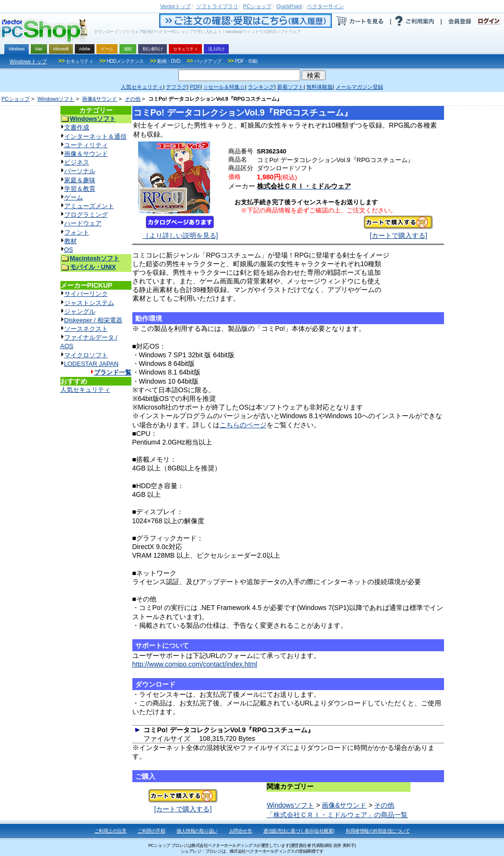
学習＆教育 (80, 189)
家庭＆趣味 (80, 180)
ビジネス (77, 162)
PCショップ (16, 99)
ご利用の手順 (151, 831)
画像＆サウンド (86, 154)
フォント (77, 232)
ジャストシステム (89, 303)
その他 (133, 99)
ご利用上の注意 (111, 831)
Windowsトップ (28, 61)
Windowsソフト (56, 99)
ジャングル (80, 311)
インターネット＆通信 (95, 136)
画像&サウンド (100, 99)
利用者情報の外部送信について (378, 831)
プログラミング (86, 215)
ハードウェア (83, 223)
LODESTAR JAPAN (92, 364)
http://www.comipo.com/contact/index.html (195, 664)
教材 (70, 241)
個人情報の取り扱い (197, 831)
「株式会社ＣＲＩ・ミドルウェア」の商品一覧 (337, 815)
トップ (176, 6)
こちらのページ (243, 425)
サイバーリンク (86, 294)
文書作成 (77, 127)
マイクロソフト (86, 355)
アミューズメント (89, 206)
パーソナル (80, 171)
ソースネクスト (86, 329)
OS (69, 250)
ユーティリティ (86, 145)
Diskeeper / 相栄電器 (93, 320)
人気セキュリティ (85, 390)
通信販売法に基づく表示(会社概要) (299, 831)
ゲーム (74, 197)
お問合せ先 (241, 831)
